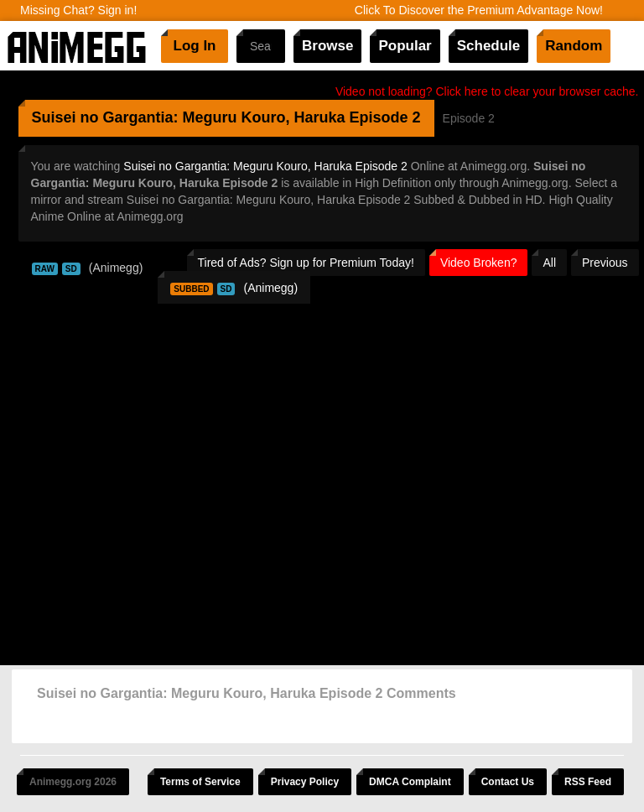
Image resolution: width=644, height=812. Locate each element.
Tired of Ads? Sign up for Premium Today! (306, 263)
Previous (605, 263)
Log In (195, 46)
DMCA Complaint (410, 782)
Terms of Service (200, 782)
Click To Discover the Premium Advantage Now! (479, 10)
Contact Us (508, 782)
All (549, 263)
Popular (405, 46)
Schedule (489, 46)
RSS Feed (588, 782)
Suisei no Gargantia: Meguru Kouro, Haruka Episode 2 (265, 166)
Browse (327, 46)
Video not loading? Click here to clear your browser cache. (487, 91)
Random (574, 46)
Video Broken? (479, 263)
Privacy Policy (305, 782)
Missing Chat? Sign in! (78, 10)
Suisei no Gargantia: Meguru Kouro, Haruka (189, 117)
